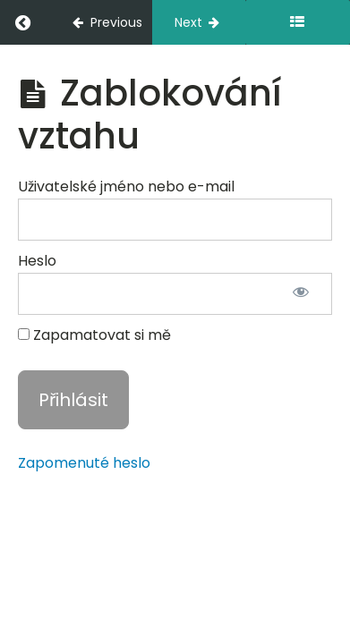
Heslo (37, 261)
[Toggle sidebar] (298, 22)
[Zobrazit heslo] (301, 294)
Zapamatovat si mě (94, 335)
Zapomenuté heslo (84, 463)
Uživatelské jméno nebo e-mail (126, 186)
